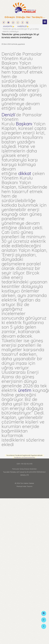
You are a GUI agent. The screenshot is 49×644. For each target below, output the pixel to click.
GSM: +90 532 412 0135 (24, 464)
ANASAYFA (8, 26)
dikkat (25, 173)
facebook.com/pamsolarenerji (25, 457)
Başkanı (24, 124)
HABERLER (22, 26)
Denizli (8, 115)
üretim (25, 390)
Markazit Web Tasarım (24, 486)
